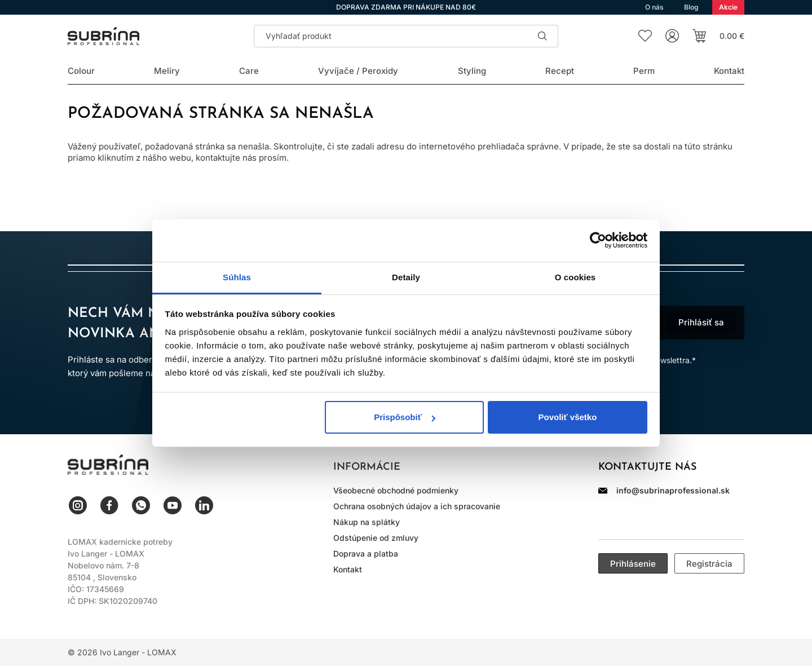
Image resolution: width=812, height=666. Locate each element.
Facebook (109, 505)
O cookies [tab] (575, 277)
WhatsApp (141, 505)
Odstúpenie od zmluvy (376, 538)
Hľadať (542, 36)
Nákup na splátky (367, 522)
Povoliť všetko (567, 417)
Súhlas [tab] (237, 277)
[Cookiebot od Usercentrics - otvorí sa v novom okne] (598, 240)
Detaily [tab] (406, 277)
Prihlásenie (633, 564)
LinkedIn (204, 505)
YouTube (173, 505)
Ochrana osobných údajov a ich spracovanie (417, 506)
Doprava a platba (366, 553)
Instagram (78, 505)
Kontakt (348, 569)
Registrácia (709, 564)
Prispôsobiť (405, 417)
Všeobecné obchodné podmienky (396, 490)
